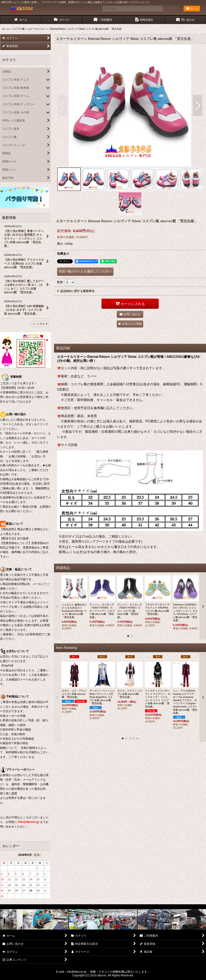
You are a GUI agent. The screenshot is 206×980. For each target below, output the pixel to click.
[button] (62, 105)
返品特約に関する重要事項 (76, 291)
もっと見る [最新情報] (40, 324)
